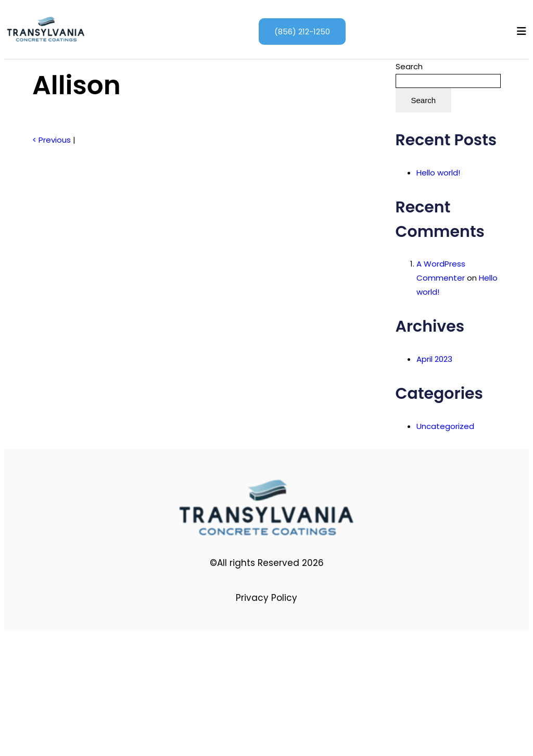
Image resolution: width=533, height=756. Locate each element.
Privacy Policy (266, 598)
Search (409, 66)
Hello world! (438, 173)
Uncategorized (445, 426)
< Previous (52, 140)
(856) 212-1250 (302, 32)
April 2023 (434, 359)
